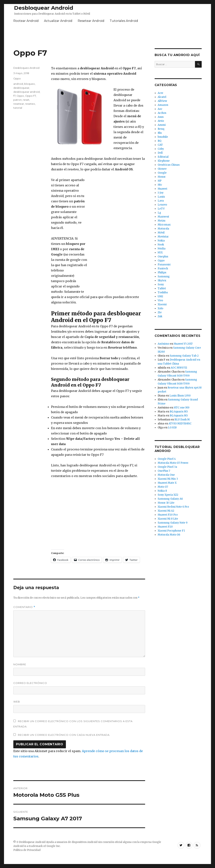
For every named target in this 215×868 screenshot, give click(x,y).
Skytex (162, 280)
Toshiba (163, 292)
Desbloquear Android (44, 8)
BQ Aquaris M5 (179, 412)
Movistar (163, 237)
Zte (160, 312)
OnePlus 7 (164, 471)
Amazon (163, 105)
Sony (161, 284)
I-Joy (161, 193)
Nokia (161, 241)
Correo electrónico (30, 683)
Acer (161, 93)
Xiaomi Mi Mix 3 (168, 479)
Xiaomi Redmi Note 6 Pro (173, 507)
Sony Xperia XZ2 (168, 495)
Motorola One (166, 475)
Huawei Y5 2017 (183, 344)
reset (26, 100)
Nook (161, 245)
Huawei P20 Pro (168, 515)
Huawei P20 (165, 527)
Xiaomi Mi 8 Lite (168, 519)
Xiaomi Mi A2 (166, 511)
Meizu (161, 221)
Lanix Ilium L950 (180, 396)
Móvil (161, 233)
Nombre (20, 664)
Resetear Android (91, 21)
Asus (161, 117)
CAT (160, 145)
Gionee (162, 169)
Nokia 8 (162, 491)
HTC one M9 (181, 408)
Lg (159, 213)
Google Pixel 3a (167, 467)
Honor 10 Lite (166, 503)
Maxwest (163, 217)
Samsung (164, 277)
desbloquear (21, 88)
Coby (161, 149)
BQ (159, 141)
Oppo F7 (30, 96)
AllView (162, 101)
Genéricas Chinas (169, 165)
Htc (160, 185)
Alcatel (162, 97)
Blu (160, 133)
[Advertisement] (108, 36)
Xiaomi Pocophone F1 (171, 531)
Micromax (164, 225)
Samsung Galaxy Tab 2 (184, 356)
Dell (160, 153)
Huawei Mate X (167, 483)
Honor (162, 177)
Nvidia (162, 249)
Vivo (160, 300)
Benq (161, 129)
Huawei (162, 189)
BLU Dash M (182, 420)
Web (17, 702)
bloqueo (30, 84)
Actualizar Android (58, 21)
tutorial (18, 108)
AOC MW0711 (179, 368)
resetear (19, 104)
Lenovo (162, 205)
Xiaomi (162, 304)
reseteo (30, 104)
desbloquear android (26, 92)
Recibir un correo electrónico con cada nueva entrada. (64, 735)
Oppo (17, 78)
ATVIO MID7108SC (180, 424)
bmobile (163, 137)
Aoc (160, 109)
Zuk (160, 316)
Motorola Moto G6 (169, 535)
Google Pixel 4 (167, 459)
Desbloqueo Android (26, 68)
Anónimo (163, 344)
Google (162, 173)
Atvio (161, 121)
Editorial (163, 157)
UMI (160, 296)
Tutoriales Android (124, 21)
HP (160, 181)
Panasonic (164, 265)
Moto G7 (163, 487)
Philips (162, 273)
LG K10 (172, 428)
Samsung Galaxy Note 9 (173, 523)
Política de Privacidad (27, 850)
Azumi (162, 125)
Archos (162, 113)
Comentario (24, 607)
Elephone (164, 161)
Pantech (163, 269)
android (18, 84)
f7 (14, 96)
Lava (161, 201)
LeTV (161, 209)
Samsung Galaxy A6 (170, 499)
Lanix (161, 197)
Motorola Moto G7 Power (173, 463)
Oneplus (163, 257)
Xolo (160, 308)
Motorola (163, 229)
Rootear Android (26, 21)
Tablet (162, 288)
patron (18, 100)
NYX (160, 253)
